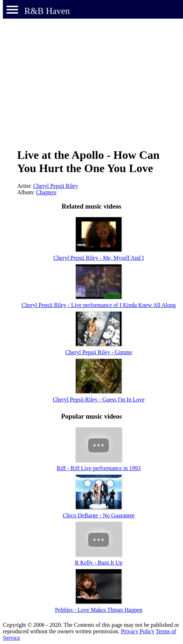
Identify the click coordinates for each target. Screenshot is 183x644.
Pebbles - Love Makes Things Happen (99, 610)
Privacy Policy (138, 631)
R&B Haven (47, 11)
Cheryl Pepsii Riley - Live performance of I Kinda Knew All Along (98, 305)
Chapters (46, 192)
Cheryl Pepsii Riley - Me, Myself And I (98, 258)
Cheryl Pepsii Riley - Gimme (99, 352)
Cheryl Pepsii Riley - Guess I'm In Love (99, 399)
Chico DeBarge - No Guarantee (98, 515)
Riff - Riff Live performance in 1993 (99, 468)
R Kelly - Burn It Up (99, 563)
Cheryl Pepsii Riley (56, 186)
